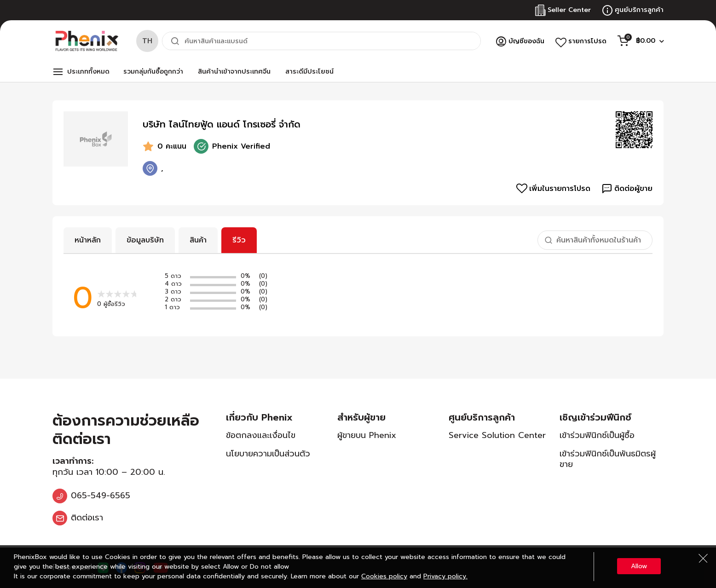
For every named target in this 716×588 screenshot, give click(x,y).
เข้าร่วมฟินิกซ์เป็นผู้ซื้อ (597, 435)
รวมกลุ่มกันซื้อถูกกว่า (153, 72)
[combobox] (321, 41)
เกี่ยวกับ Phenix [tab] (259, 417)
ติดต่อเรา (87, 518)
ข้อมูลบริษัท (145, 240)
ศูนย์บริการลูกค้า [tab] (482, 417)
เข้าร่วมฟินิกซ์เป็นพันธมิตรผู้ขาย (608, 459)
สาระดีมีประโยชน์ (309, 72)
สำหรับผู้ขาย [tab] (361, 417)
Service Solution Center (497, 435)
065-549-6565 (101, 496)
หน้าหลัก (88, 240)
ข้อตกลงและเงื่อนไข (261, 435)
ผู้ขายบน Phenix (367, 435)
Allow (639, 566)
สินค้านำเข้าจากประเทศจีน (234, 72)
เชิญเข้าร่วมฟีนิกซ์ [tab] (595, 417)
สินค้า (198, 240)
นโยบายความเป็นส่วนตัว (268, 454)
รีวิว (239, 240)
